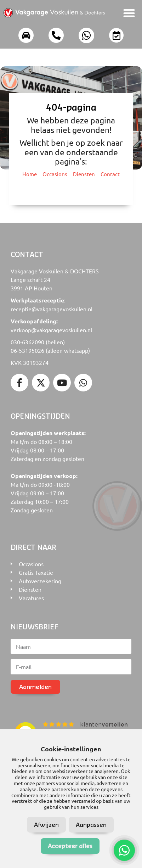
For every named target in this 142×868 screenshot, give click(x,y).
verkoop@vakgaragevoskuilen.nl (51, 330)
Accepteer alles (70, 846)
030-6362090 (27, 342)
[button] (129, 13)
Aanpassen (91, 825)
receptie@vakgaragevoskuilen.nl (52, 309)
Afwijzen (46, 825)
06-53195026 (27, 350)
